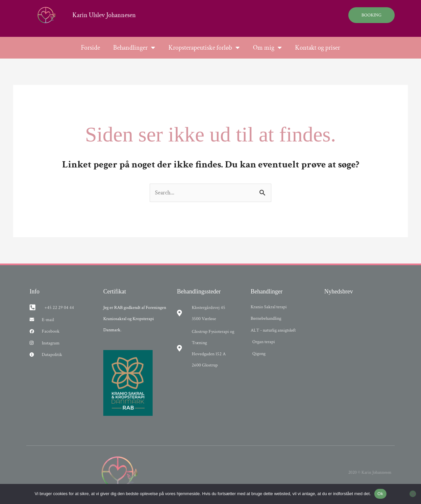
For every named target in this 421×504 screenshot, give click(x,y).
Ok (380, 494)
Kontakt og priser (318, 48)
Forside (90, 48)
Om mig (267, 48)
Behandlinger (134, 48)
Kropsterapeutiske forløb (204, 48)
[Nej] (413, 494)
